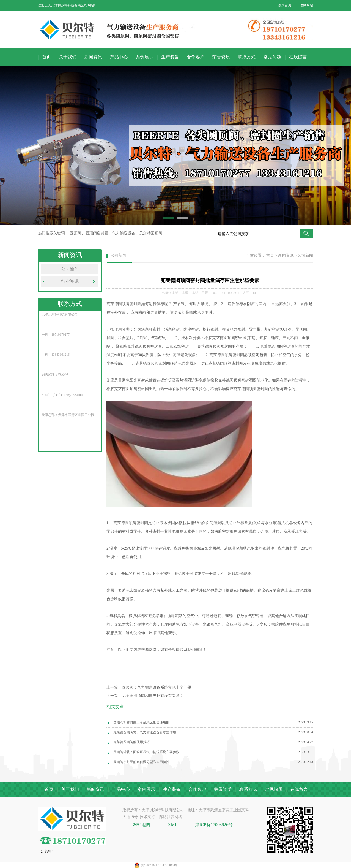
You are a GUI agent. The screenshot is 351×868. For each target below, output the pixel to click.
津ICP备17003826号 (214, 825)
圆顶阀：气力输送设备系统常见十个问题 (157, 687)
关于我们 (68, 57)
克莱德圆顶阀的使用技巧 (131, 742)
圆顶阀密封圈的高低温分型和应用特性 (141, 762)
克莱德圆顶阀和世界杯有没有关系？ (153, 696)
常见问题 (272, 57)
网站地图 (142, 825)
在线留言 (298, 57)
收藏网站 (306, 5)
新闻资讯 (93, 57)
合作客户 (196, 57)
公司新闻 (70, 269)
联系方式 (247, 57)
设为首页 (285, 5)
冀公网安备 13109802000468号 (159, 865)
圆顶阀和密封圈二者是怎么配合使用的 (141, 722)
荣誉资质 (221, 57)
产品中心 (119, 57)
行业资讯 (70, 281)
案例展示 (144, 57)
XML (173, 825)
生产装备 (170, 57)
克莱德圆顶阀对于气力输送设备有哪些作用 (145, 732)
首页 (46, 57)
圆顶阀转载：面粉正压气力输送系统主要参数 (146, 752)
